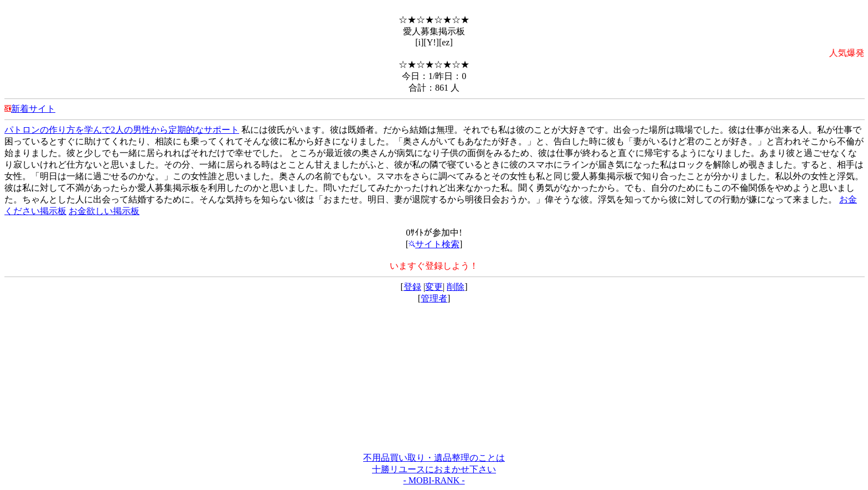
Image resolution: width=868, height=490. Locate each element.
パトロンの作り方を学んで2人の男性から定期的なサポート (122, 130)
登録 (412, 287)
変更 (434, 287)
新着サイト (33, 109)
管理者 (434, 298)
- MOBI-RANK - (434, 480)
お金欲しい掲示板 (104, 211)
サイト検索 (434, 244)
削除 (456, 287)
